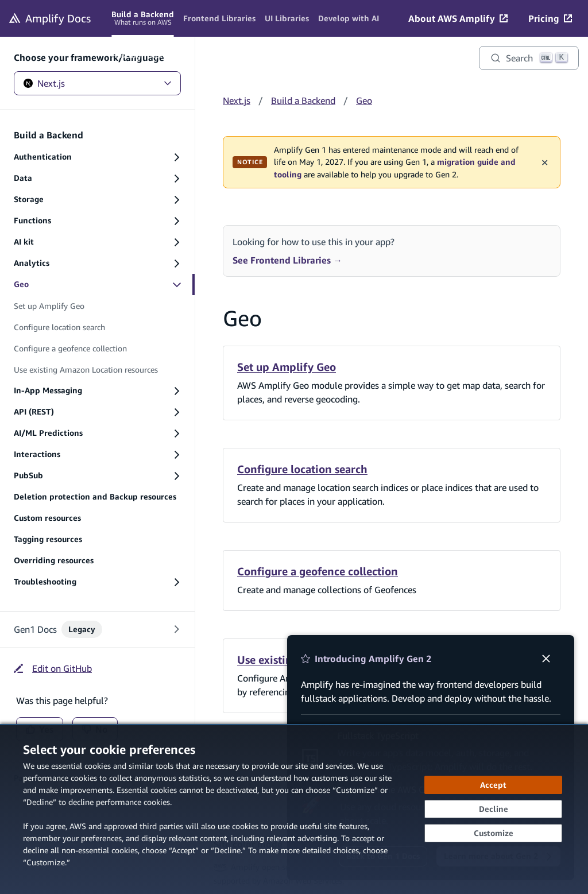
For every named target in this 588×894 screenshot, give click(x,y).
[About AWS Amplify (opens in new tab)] (458, 18)
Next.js (97, 83)
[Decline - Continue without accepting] (493, 809)
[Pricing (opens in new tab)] (550, 18)
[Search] (529, 58)
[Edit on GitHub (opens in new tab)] (53, 668)
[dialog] (294, 809)
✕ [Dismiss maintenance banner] (545, 162)
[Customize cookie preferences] (493, 833)
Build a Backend (303, 100)
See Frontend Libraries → (287, 260)
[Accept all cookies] (493, 785)
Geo (364, 100)
